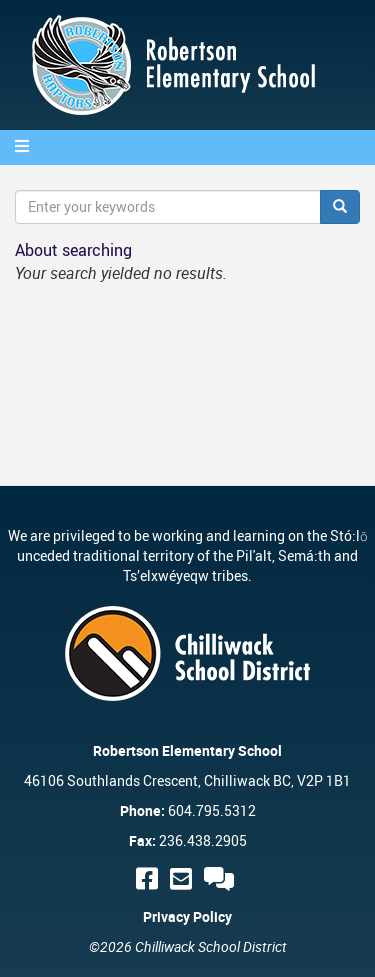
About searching (73, 250)
